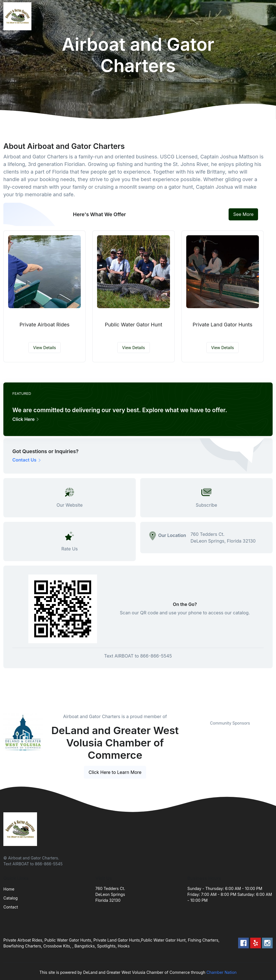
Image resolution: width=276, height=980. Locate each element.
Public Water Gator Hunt (134, 325)
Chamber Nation (222, 972)
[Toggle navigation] (267, 16)
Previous (183, 713)
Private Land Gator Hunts (223, 325)
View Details (44, 348)
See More (243, 214)
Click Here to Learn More (115, 772)
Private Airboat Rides (45, 325)
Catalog (11, 898)
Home (9, 889)
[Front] (19, 16)
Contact (11, 907)
